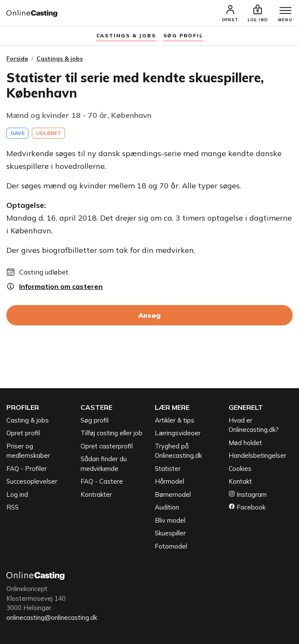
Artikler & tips (175, 420)
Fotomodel (171, 546)
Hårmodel (169, 481)
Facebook (247, 507)
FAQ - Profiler (27, 469)
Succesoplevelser (32, 481)
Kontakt (240, 481)
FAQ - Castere (102, 481)
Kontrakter (96, 494)
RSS (13, 507)
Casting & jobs (28, 420)
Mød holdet (245, 443)
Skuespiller (170, 533)
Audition (167, 507)
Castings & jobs (126, 35)
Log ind (17, 494)
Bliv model (170, 520)
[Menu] (285, 11)
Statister (168, 469)
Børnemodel (173, 494)
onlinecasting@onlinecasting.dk (52, 617)
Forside (17, 59)
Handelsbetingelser (257, 455)
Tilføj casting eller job (112, 433)
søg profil (183, 35)
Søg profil (95, 420)
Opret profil (23, 433)
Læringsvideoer (178, 433)
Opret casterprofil (107, 446)
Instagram (248, 494)
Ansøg (149, 315)
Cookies (240, 469)
